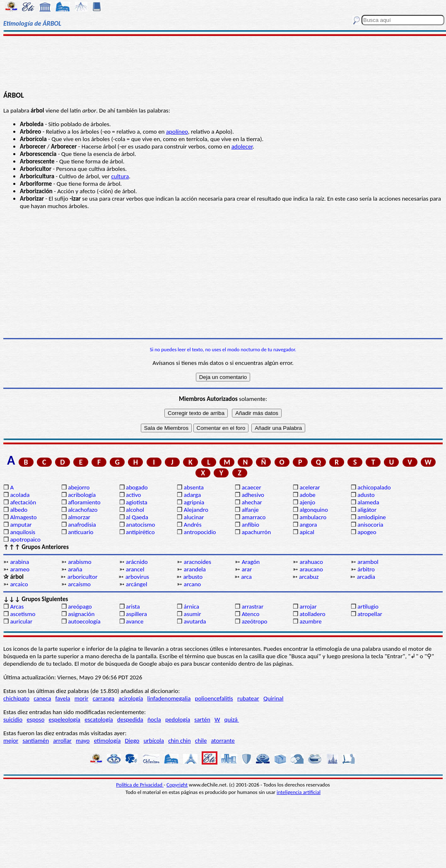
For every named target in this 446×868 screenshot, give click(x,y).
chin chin (180, 741)
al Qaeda (137, 517)
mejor (11, 741)
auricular (21, 621)
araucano (311, 569)
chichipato (16, 698)
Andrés (193, 525)
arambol (368, 562)
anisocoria (370, 525)
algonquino (313, 510)
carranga (104, 698)
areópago (80, 607)
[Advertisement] (223, 63)
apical (307, 532)
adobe (307, 495)
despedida (130, 719)
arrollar (62, 741)
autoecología (84, 621)
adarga (192, 495)
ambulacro (313, 517)
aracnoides (198, 562)
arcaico (19, 584)
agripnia (194, 502)
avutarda (195, 621)
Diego (132, 741)
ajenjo (307, 502)
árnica (192, 607)
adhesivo (253, 495)
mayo (83, 741)
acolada (20, 495)
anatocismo (140, 525)
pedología (178, 719)
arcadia (366, 577)
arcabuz (309, 577)
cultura (120, 176)
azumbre (310, 621)
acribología (82, 495)
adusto (366, 495)
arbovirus (137, 577)
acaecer (252, 487)
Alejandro (196, 510)
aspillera (136, 614)
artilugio (368, 607)
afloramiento (84, 502)
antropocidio (200, 532)
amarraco (254, 517)
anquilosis (23, 532)
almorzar (79, 517)
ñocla (154, 719)
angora (308, 525)
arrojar (308, 607)
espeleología (65, 719)
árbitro (366, 569)
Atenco (251, 614)
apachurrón (256, 532)
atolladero (312, 614)
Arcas (17, 607)
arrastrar (253, 607)
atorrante (223, 741)
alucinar (194, 517)
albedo (19, 510)
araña (75, 569)
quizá (232, 719)
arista (133, 607)
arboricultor (83, 577)
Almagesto (23, 517)
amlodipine (372, 517)
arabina (19, 562)
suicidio (13, 719)
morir (82, 698)
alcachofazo (83, 510)
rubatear (248, 698)
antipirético (140, 532)
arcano (192, 584)
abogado (137, 487)
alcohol (135, 510)
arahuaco (311, 562)
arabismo (80, 562)
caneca (42, 698)
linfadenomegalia (169, 698)
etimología (107, 741)
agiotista (137, 502)
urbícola (154, 741)
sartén (202, 719)
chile (201, 741)
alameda (368, 502)
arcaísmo (79, 584)
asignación (81, 614)
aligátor (367, 510)
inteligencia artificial (299, 792)
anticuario (81, 532)
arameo (20, 569)
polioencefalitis (214, 698)
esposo (35, 719)
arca (246, 577)
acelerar (310, 487)
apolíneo (177, 132)
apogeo (367, 532)
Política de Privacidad (140, 785)
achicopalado (374, 487)
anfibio (251, 525)
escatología (99, 719)
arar (247, 569)
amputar (21, 525)
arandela (195, 569)
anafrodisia (82, 525)
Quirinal (274, 698)
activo (133, 495)
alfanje (250, 510)
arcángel (136, 584)
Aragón (251, 562)
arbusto (193, 577)
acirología (131, 698)
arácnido (137, 562)
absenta (194, 487)
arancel (135, 569)
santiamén (36, 741)
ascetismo (23, 614)
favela (63, 698)
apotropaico (25, 540)
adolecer (242, 146)
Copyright (177, 785)
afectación (23, 502)
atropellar (370, 614)
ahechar (252, 502)
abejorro (79, 487)
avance (135, 621)
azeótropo (255, 621)
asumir (193, 614)
